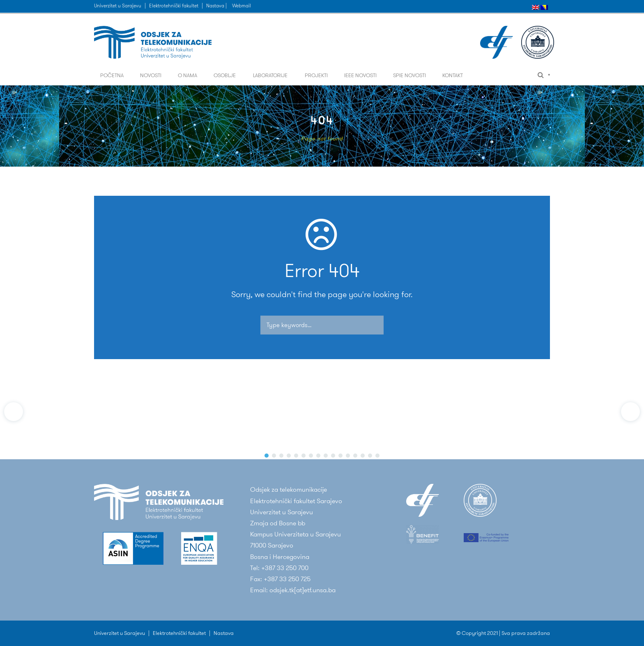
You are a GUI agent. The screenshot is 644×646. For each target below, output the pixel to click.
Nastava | (217, 6)
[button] (14, 412)
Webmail (241, 6)
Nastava (224, 633)
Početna (112, 75)
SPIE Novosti (409, 75)
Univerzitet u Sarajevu (118, 6)
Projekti (316, 75)
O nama (187, 75)
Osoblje (225, 75)
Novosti (151, 75)
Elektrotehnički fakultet (174, 6)
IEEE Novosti (360, 75)
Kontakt (453, 75)
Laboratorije (270, 75)
